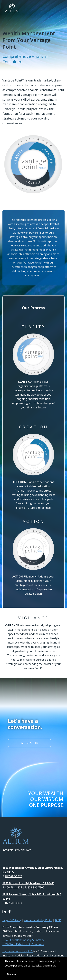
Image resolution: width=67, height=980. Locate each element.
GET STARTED (29, 743)
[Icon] (5, 912)
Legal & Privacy (12, 920)
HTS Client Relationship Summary (23, 944)
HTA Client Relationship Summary (23, 940)
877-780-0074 (14, 876)
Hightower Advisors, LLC (18, 951)
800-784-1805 (14, 887)
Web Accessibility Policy (38, 920)
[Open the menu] (61, 8)
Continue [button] (12, 974)
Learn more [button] (50, 966)
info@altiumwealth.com (17, 850)
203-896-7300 (36, 887)
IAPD (58, 920)
